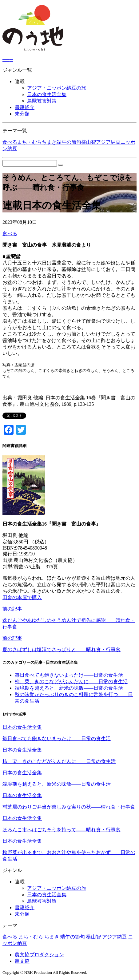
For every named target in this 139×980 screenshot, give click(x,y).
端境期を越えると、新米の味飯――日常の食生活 (69, 688)
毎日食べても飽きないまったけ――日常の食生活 (69, 675)
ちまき (49, 142)
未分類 (22, 114)
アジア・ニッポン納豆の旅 (57, 88)
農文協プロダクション (39, 955)
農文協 (22, 961)
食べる (10, 142)
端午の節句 (69, 142)
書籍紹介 (25, 107)
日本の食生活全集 (47, 94)
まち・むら (30, 142)
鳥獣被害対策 (42, 101)
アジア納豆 (108, 142)
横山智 (89, 142)
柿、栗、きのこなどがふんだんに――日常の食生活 (71, 682)
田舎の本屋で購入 (22, 597)
